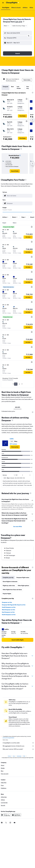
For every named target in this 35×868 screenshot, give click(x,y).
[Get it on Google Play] (6, 815)
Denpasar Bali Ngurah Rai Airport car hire (14, 605)
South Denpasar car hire (9, 607)
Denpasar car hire (7, 602)
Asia (14, 756)
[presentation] (24, 22)
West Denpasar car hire (9, 610)
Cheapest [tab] (5, 87)
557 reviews (13, 444)
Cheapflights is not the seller (18, 743)
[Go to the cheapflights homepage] (13, 3)
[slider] (33, 212)
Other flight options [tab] (23, 586)
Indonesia (19, 756)
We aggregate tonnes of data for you (18, 746)
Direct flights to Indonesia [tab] (10, 582)
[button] (3, 3)
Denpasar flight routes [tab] (23, 578)
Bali (24, 756)
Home (9, 756)
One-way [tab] (28, 87)
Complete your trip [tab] (8, 578)
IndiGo (12, 439)
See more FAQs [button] (18, 527)
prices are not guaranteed (8, 738)
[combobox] (7, 26)
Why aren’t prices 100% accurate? (18, 749)
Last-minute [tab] (19, 87)
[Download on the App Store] (16, 815)
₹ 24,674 (18, 22)
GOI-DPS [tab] (18, 407)
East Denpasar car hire (8, 612)
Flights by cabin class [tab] (9, 586)
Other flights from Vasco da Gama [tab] (12, 590)
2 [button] (19, 384)
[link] (15, 171)
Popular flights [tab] (7, 594)
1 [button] (16, 384)
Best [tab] (12, 87)
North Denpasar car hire (9, 615)
